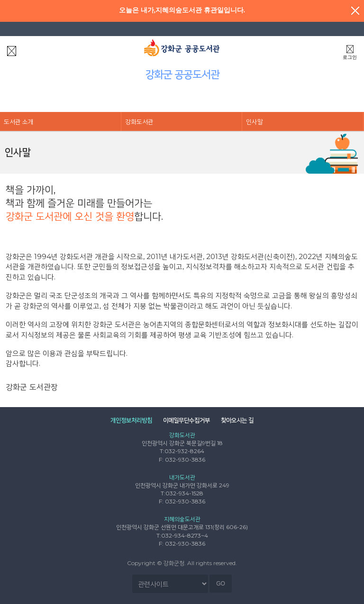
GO (221, 584)
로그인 (350, 51)
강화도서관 (139, 121)
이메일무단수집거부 (187, 420)
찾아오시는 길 (237, 420)
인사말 (255, 121)
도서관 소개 (19, 121)
